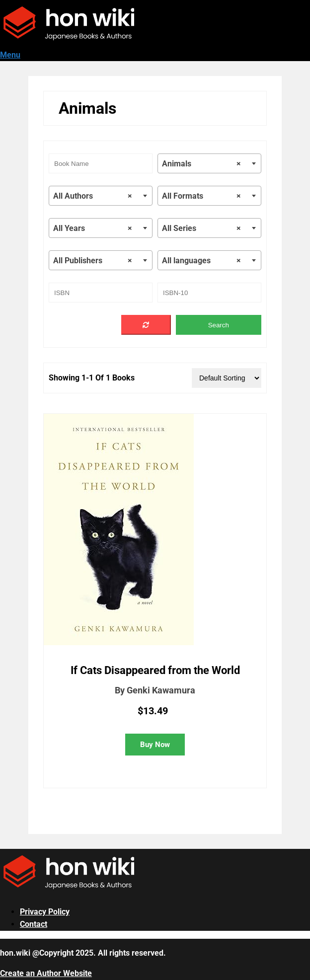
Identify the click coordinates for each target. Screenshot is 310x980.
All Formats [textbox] (201, 196)
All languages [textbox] (201, 261)
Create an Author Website (46, 973)
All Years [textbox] (93, 228)
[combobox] (209, 163)
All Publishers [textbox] (93, 261)
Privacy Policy (45, 912)
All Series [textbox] (201, 228)
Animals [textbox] (201, 164)
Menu (10, 55)
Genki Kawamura (161, 690)
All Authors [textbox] (93, 196)
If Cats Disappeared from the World (155, 670)
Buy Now (155, 745)
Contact (34, 924)
